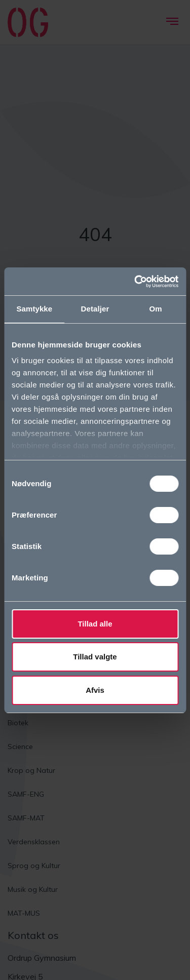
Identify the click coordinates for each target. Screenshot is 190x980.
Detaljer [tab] (95, 309)
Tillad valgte (95, 657)
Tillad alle (95, 624)
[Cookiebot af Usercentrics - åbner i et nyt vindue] (135, 282)
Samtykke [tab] (34, 309)
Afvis (95, 690)
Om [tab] (156, 309)
